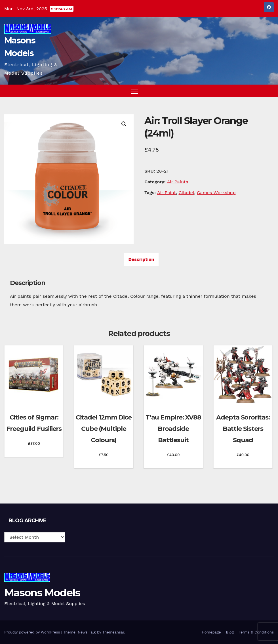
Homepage (211, 632)
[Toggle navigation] (135, 91)
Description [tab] (141, 259)
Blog (230, 632)
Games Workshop (216, 193)
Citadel (186, 193)
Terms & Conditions (256, 632)
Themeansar (113, 632)
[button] (258, 91)
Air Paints (178, 182)
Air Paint (167, 193)
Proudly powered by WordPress (33, 632)
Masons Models (42, 593)
